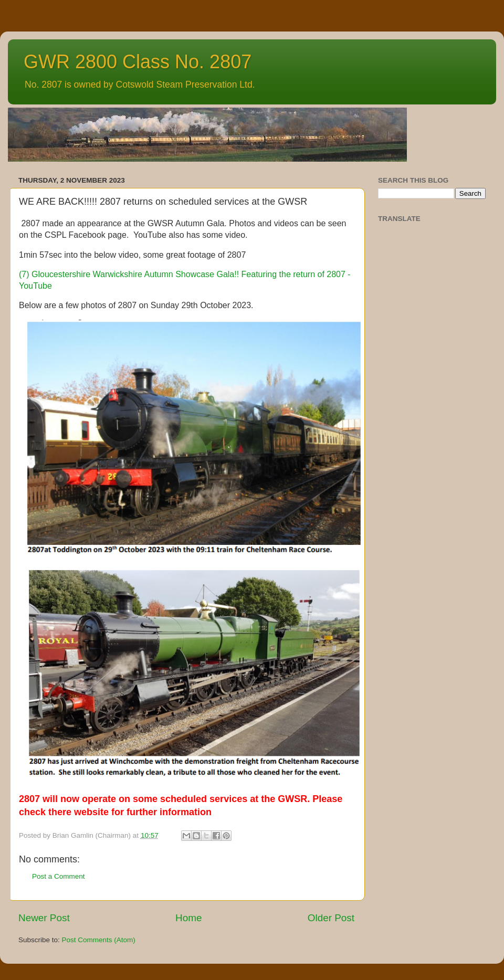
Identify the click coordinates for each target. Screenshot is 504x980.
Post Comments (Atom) (99, 940)
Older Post (331, 918)
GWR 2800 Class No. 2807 (138, 62)
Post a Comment (59, 876)
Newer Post (44, 918)
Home (188, 918)
